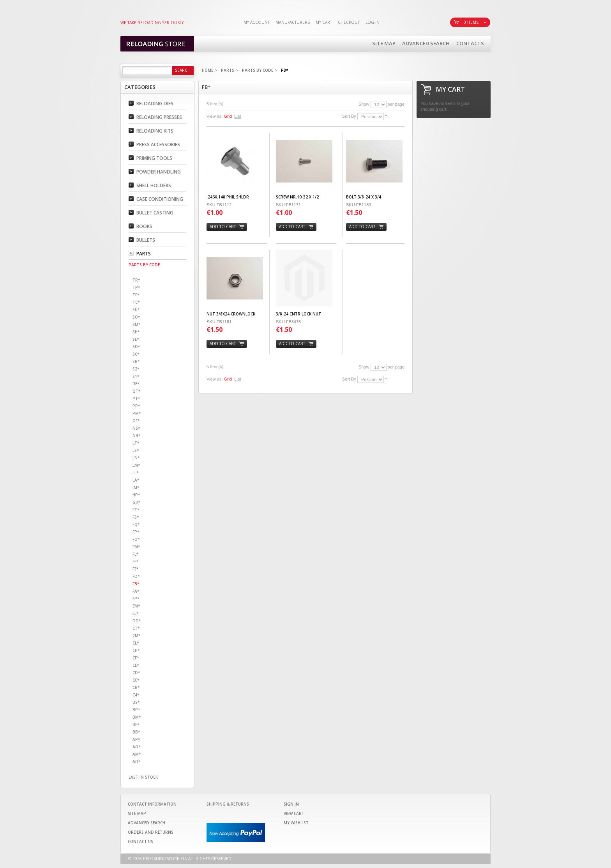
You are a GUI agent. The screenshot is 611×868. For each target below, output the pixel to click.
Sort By (349, 116)
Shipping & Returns (228, 804)
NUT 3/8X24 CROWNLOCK (231, 314)
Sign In (291, 804)
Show (364, 104)
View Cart (294, 813)
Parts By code (258, 70)
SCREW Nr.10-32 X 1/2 (297, 197)
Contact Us (140, 841)
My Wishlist (296, 823)
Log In (373, 22)
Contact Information (152, 804)
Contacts (470, 43)
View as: (215, 116)
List (238, 116)
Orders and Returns (151, 832)
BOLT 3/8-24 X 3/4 (364, 197)
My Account (257, 22)
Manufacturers (293, 22)
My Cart (324, 22)
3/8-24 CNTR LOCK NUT (298, 314)
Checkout (349, 22)
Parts (228, 70)
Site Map (384, 43)
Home (207, 70)
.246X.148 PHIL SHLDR (228, 197)
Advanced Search (426, 43)
